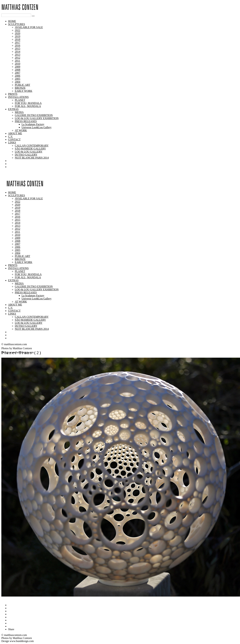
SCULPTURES (17, 24)
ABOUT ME (15, 133)
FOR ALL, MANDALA (28, 106)
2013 (18, 55)
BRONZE (20, 88)
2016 (18, 45)
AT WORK (21, 130)
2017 (18, 42)
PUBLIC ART (22, 85)
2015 (18, 48)
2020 (18, 33)
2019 (18, 36)
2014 (18, 51)
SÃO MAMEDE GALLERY (30, 149)
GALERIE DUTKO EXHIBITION (34, 115)
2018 (18, 39)
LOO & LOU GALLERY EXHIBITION (37, 118)
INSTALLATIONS (18, 97)
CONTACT (14, 139)
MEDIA (19, 112)
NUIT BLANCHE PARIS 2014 (32, 158)
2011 (17, 61)
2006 (18, 76)
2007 (18, 73)
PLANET (20, 100)
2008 (18, 70)
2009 (18, 67)
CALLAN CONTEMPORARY (32, 146)
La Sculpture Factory (33, 124)
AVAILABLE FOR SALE (29, 27)
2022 (18, 30)
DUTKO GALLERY (26, 155)
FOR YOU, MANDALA (28, 103)
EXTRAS (13, 109)
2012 (18, 58)
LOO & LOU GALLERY (29, 152)
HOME (12, 21)
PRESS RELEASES (26, 121)
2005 (18, 79)
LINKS (12, 143)
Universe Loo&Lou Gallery (37, 127)
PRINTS (13, 94)
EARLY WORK (24, 91)
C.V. (10, 136)
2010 (18, 64)
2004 (18, 82)
